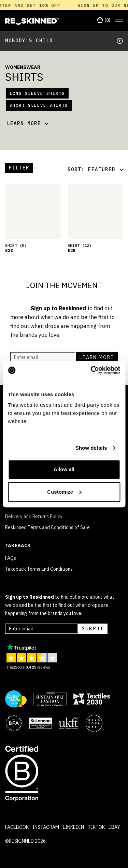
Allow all (64, 469)
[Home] (32, 21)
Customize (64, 492)
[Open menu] (119, 21)
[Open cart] (104, 20)
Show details (91, 448)
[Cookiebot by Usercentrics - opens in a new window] (91, 370)
